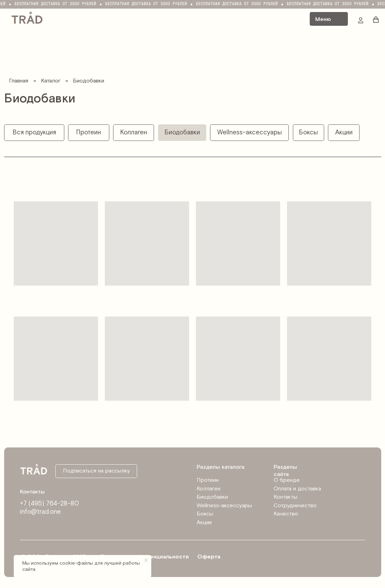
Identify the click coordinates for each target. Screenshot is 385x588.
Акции (204, 523)
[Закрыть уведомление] (146, 560)
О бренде (287, 480)
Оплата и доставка (297, 489)
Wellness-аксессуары (224, 506)
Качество (286, 514)
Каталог (51, 81)
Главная (19, 81)
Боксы (205, 514)
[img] (27, 17)
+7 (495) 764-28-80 (49, 504)
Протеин (208, 480)
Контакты (285, 497)
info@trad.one (40, 512)
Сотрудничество (295, 506)
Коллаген (208, 489)
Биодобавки (212, 497)
